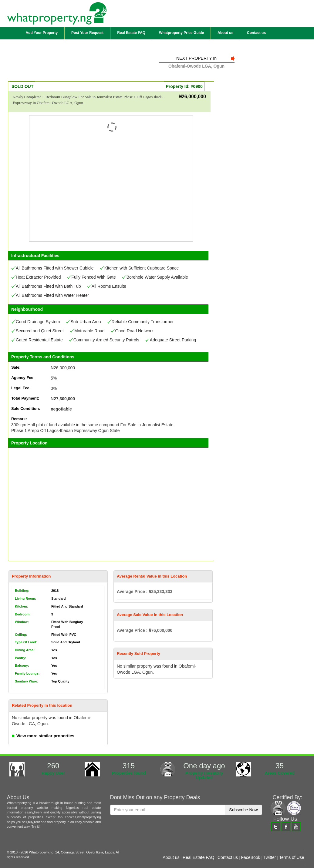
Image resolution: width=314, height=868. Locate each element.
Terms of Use (292, 857)
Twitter (270, 857)
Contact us (256, 33)
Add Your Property (42, 33)
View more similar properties (45, 736)
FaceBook (251, 857)
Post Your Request (87, 33)
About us (225, 33)
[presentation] (156, 833)
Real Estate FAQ (131, 33)
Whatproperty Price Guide (181, 33)
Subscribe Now (243, 810)
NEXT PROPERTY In (196, 58)
